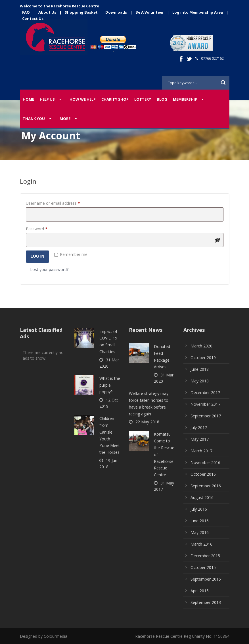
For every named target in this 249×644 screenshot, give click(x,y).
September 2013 (206, 602)
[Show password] (217, 240)
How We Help (83, 99)
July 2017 (199, 427)
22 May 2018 (147, 422)
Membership (185, 99)
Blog (162, 99)
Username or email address (61, 203)
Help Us (47, 99)
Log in (37, 256)
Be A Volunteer (150, 12)
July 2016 (199, 509)
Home (28, 99)
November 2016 (205, 462)
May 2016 (200, 532)
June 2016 (200, 521)
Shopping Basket (81, 12)
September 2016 (206, 486)
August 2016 (202, 497)
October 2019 (203, 358)
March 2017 (201, 451)
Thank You (34, 119)
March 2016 (201, 544)
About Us (47, 12)
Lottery (143, 99)
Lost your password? (49, 269)
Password (45, 228)
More (65, 119)
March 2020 (201, 346)
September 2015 (206, 579)
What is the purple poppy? (110, 385)
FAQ (26, 12)
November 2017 (205, 404)
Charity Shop (115, 99)
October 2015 (203, 567)
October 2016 (203, 474)
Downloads (116, 12)
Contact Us (33, 18)
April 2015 (200, 591)
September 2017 (206, 416)
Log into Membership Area (198, 12)
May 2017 (200, 439)
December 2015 (205, 556)
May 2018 (200, 381)
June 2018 (200, 369)
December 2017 (205, 393)
